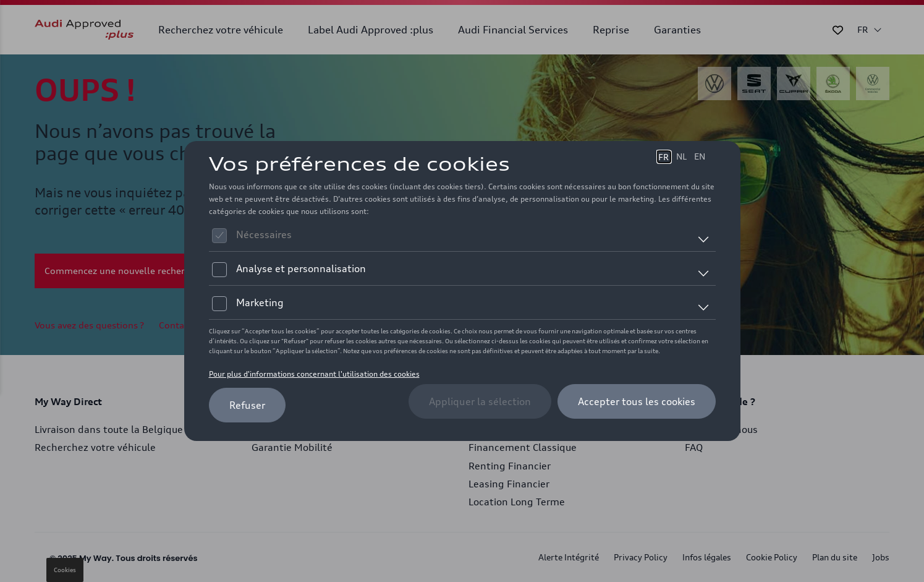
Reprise (611, 30)
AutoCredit (493, 430)
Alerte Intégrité (569, 557)
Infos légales (707, 557)
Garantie (272, 430)
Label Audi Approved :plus (371, 30)
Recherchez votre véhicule (221, 30)
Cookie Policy (772, 557)
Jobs (881, 557)
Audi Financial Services (513, 30)
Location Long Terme (517, 502)
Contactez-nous (192, 325)
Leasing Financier (509, 484)
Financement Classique (523, 447)
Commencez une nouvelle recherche (122, 271)
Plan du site (835, 557)
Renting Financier (510, 466)
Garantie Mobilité (292, 447)
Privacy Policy (641, 557)
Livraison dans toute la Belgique (109, 430)
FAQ (694, 447)
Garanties (677, 30)
